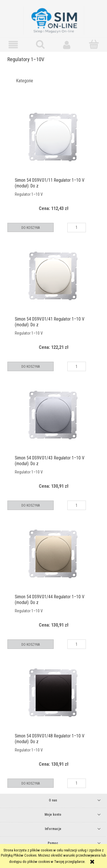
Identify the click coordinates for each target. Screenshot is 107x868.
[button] (13, 45)
